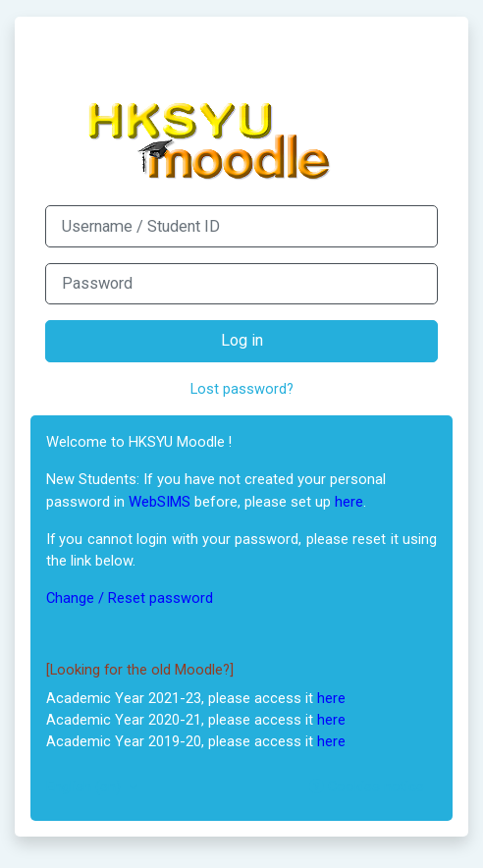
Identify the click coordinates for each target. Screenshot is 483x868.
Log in (242, 340)
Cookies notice (367, 787)
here (349, 502)
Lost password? (242, 389)
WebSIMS (160, 502)
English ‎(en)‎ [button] (85, 787)
